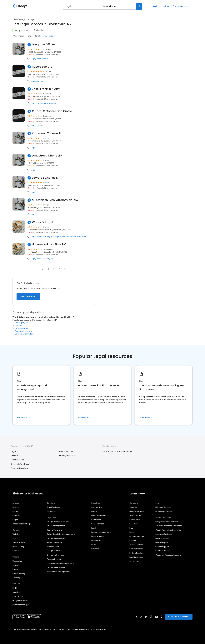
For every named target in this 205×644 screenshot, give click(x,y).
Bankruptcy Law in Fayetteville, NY (117, 451)
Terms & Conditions (21, 629)
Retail (94, 545)
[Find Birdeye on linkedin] (146, 617)
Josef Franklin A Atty (46, 89)
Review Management (56, 526)
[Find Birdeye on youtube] (157, 617)
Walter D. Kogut (43, 222)
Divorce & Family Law (45, 237)
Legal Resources (136, 557)
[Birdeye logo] (20, 6)
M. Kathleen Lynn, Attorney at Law (55, 200)
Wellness (95, 549)
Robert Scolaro (42, 67)
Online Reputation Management (61, 534)
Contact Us (134, 561)
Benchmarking (19, 574)
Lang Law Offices (44, 45)
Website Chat (53, 547)
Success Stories (136, 545)
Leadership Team (137, 511)
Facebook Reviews (55, 559)
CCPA (68, 629)
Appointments (19, 542)
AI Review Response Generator (168, 526)
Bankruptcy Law (22, 323)
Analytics (16, 592)
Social (15, 538)
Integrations (18, 596)
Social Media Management (58, 572)
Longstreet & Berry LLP (47, 156)
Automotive (97, 507)
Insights (16, 569)
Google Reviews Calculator (167, 522)
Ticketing (16, 578)
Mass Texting (18, 547)
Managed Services (163, 507)
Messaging (17, 561)
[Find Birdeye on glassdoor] (162, 617)
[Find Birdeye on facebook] (136, 617)
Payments (17, 551)
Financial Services (99, 515)
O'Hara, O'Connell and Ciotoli (52, 111)
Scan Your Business (164, 534)
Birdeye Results (136, 553)
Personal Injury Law (78, 237)
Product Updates (137, 536)
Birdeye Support (162, 547)
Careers (133, 540)
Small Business (53, 507)
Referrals (16, 515)
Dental (94, 511)
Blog (131, 528)
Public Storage (97, 536)
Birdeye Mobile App (21, 605)
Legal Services (42, 59)
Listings (16, 507)
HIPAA (62, 629)
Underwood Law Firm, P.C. (50, 244)
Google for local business (58, 522)
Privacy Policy (37, 629)
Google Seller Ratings (22, 524)
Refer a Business (162, 551)
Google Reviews (54, 551)
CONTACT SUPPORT (179, 617)
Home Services (98, 524)
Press (132, 532)
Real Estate (96, 540)
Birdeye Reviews (136, 549)
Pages (15, 520)
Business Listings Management (60, 563)
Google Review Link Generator (168, 530)
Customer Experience (56, 567)
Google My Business (56, 555)
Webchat (16, 534)
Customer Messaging (56, 538)
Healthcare (96, 520)
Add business (28, 297)
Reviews (16, 511)
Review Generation (55, 530)
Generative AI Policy (81, 629)
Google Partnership (21, 600)
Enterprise (51, 511)
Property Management (101, 532)
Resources (134, 524)
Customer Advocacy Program (168, 555)
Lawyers (40, 81)
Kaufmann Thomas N (47, 133)
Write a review (161, 6)
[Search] (139, 6)
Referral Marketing (55, 542)
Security (48, 629)
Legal (33, 59)
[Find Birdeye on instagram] (151, 617)
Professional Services (164, 511)
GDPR (55, 629)
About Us (133, 507)
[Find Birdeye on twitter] (141, 617)
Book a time (135, 520)
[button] (65, 269)
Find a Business (162, 538)
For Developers (162, 542)
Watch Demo (135, 515)
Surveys (16, 565)
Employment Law (62, 237)
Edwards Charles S (45, 178)
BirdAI (15, 588)
